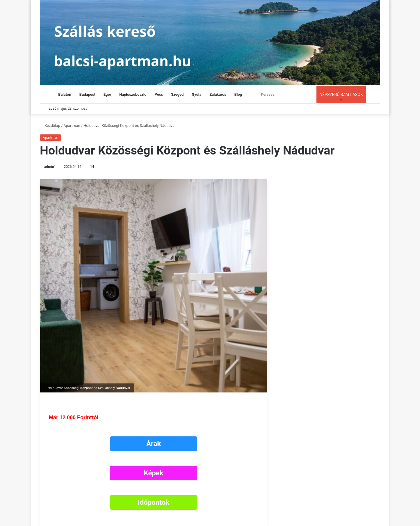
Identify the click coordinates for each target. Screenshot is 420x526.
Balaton (65, 94)
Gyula (196, 94)
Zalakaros (218, 94)
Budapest (87, 94)
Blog (238, 94)
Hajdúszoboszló (133, 94)
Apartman (72, 126)
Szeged (177, 94)
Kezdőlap (50, 126)
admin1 (50, 167)
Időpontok (154, 502)
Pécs (159, 94)
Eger (107, 94)
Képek (153, 473)
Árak (154, 444)
